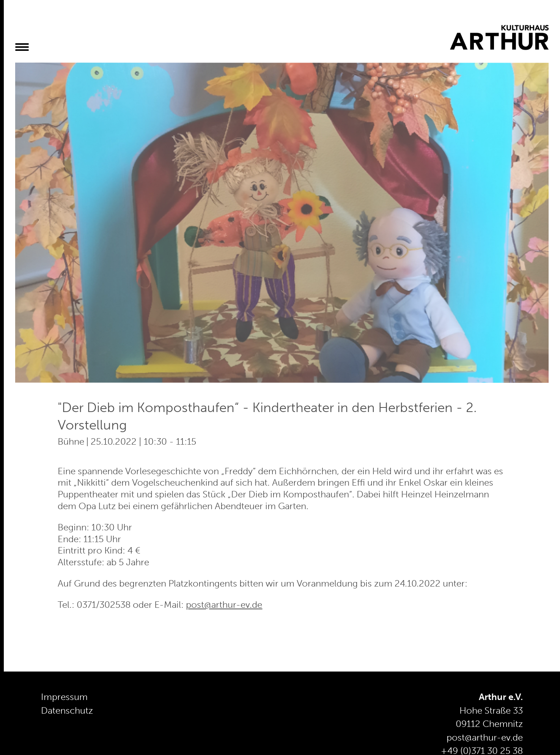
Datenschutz (67, 711)
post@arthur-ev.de (224, 605)
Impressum (64, 697)
